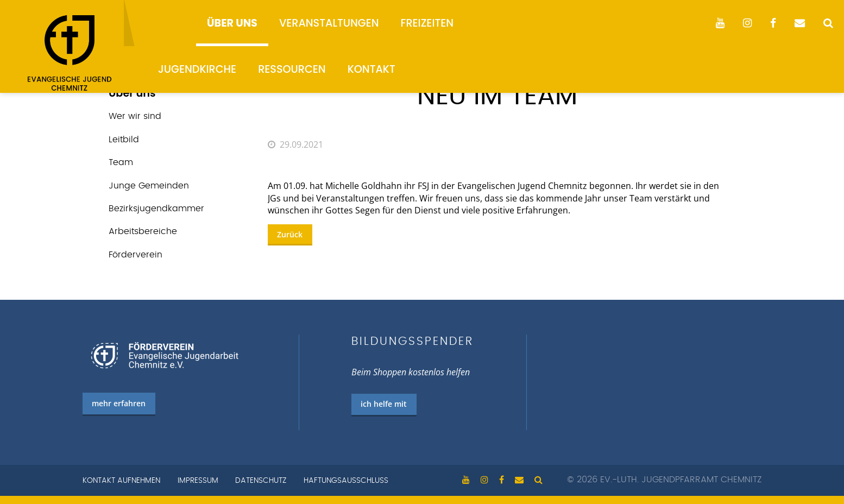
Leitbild (124, 140)
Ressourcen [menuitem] (292, 69)
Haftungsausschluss (346, 481)
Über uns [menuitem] (232, 23)
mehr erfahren (119, 403)
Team (121, 162)
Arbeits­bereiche (143, 231)
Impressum (198, 481)
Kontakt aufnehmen (121, 481)
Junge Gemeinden (149, 186)
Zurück (290, 234)
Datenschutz (261, 481)
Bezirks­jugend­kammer (156, 209)
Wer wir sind (135, 116)
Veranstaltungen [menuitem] (329, 23)
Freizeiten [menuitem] (427, 23)
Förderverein (136, 255)
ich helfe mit (384, 404)
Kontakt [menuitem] (371, 69)
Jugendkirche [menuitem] (197, 69)
